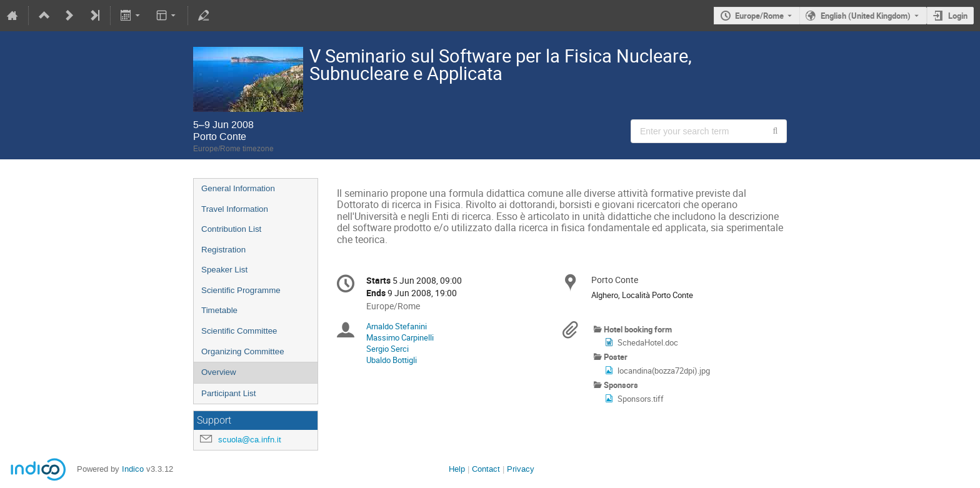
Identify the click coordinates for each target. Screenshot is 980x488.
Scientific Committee (239, 331)
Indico (133, 469)
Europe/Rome (759, 16)
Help (457, 469)
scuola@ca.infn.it (250, 440)
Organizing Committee (243, 351)
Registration (223, 250)
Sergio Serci (387, 349)
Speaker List (224, 270)
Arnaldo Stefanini (397, 326)
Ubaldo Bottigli (392, 360)
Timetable (219, 310)
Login (958, 16)
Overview (219, 372)
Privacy (521, 469)
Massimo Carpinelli (400, 337)
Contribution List (231, 229)
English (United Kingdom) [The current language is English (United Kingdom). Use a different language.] (866, 16)
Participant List (228, 393)
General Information (238, 188)
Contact (486, 469)
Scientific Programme (241, 290)
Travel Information (235, 209)
